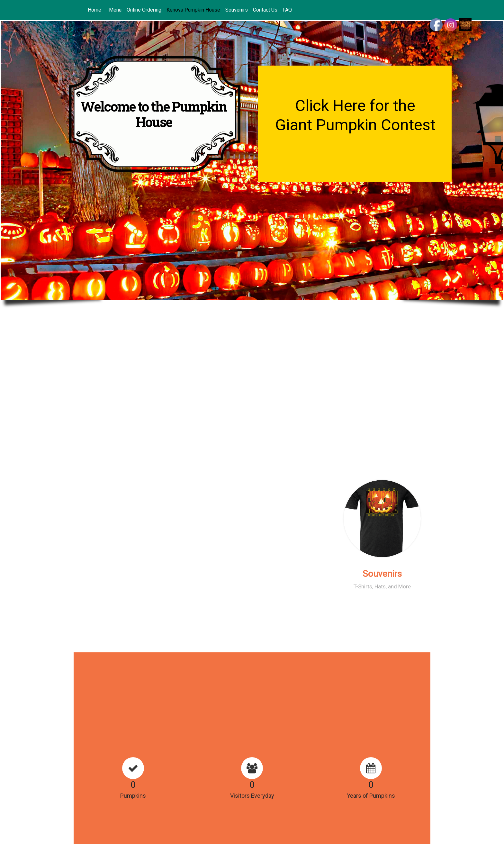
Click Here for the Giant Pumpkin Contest (355, 115)
